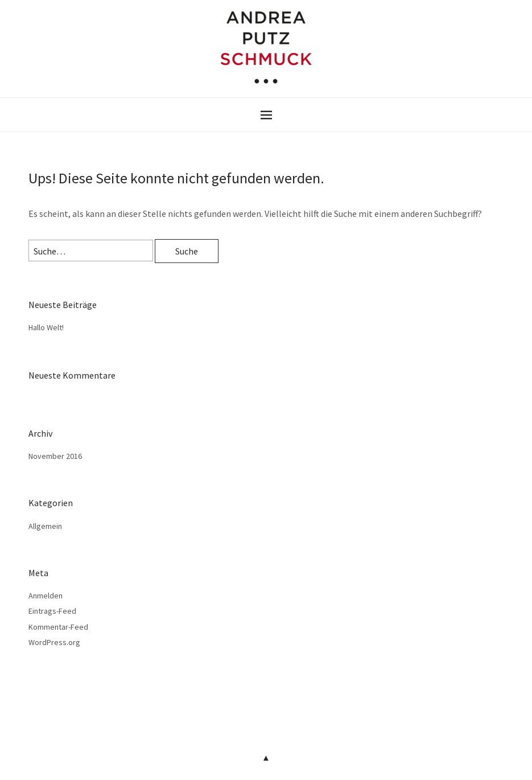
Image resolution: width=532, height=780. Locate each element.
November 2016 (55, 456)
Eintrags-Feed (52, 611)
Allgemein (45, 526)
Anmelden (46, 596)
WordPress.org (54, 642)
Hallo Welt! (46, 327)
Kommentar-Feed (58, 627)
